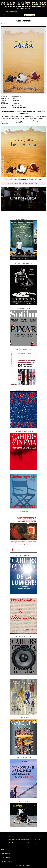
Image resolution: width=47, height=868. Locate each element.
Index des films (29, 15)
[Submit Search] (22, 12)
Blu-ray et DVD (18, 183)
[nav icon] (4, 15)
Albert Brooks (7, 24)
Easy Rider (20, 122)
